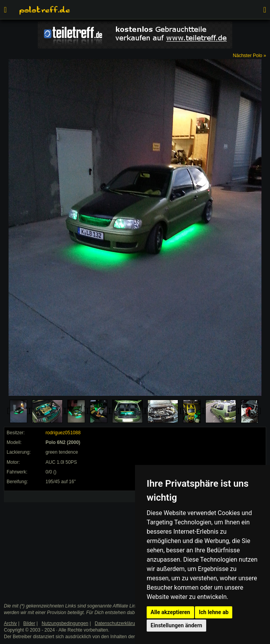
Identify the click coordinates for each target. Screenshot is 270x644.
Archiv (10, 623)
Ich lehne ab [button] (214, 612)
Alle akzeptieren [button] (170, 612)
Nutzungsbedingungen (65, 623)
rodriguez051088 (63, 433)
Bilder (29, 623)
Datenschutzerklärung (118, 623)
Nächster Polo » (250, 56)
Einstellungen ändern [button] (176, 625)
